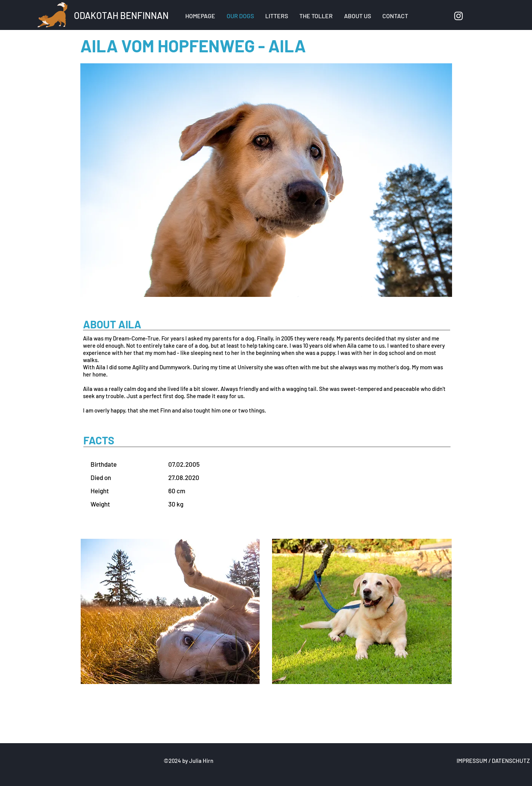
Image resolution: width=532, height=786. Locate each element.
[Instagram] (458, 16)
